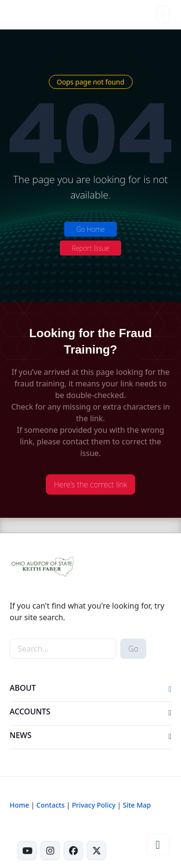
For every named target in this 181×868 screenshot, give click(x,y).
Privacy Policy (94, 805)
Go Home (90, 229)
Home (19, 805)
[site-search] (63, 649)
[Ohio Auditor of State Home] (23, 14)
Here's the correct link (91, 484)
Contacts (50, 805)
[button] (170, 690)
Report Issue (91, 248)
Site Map (137, 805)
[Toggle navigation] (163, 15)
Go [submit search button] (133, 649)
